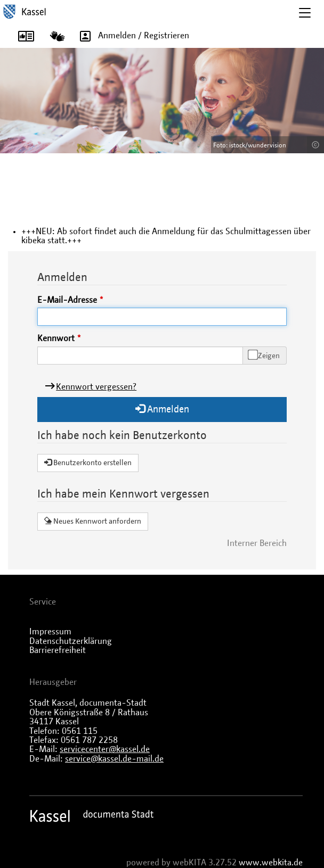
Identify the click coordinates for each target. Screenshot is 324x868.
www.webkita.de (271, 863)
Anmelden (162, 409)
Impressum (50, 632)
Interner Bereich (257, 543)
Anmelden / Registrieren (131, 36)
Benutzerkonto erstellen (88, 462)
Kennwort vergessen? (96, 387)
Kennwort (56, 338)
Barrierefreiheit (58, 650)
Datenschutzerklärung (71, 641)
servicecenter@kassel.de (105, 749)
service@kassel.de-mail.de (114, 759)
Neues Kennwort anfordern (93, 521)
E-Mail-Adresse (67, 300)
